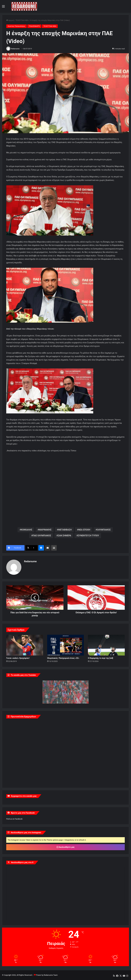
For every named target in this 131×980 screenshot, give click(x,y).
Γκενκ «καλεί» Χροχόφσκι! (18, 658)
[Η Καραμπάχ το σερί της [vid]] (106, 645)
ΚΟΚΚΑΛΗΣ (27, 530)
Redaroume (15, 49)
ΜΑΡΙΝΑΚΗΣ (45, 530)
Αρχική (10, 20)
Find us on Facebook (14, 819)
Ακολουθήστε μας (66, 847)
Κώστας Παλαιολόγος (17, 26)
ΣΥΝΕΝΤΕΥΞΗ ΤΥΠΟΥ (88, 536)
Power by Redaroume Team (47, 975)
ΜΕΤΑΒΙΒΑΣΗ (65, 530)
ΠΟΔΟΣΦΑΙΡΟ (34, 26)
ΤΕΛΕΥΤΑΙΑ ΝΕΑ (22, 20)
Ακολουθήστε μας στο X (22, 862)
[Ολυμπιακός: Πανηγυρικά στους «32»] (66, 645)
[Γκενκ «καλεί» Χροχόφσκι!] (25, 645)
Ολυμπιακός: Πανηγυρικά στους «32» (63, 658)
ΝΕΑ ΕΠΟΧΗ (84, 530)
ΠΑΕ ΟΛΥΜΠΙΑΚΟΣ (42, 536)
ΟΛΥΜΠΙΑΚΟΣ (104, 530)
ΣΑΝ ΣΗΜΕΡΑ (64, 536)
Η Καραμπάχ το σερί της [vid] (100, 658)
